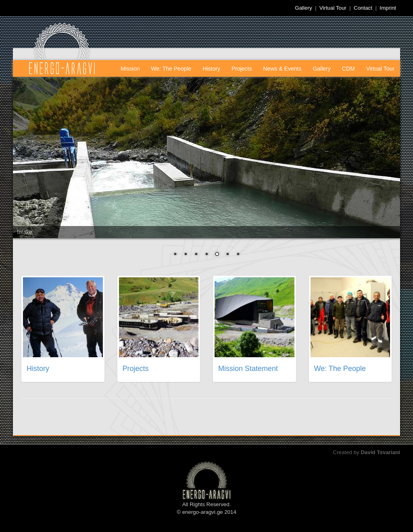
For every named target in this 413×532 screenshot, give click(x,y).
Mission (130, 69)
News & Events (283, 69)
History (211, 69)
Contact (363, 8)
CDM (348, 69)
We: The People (171, 69)
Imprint (388, 8)
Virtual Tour (333, 8)
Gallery (303, 8)
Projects (242, 69)
